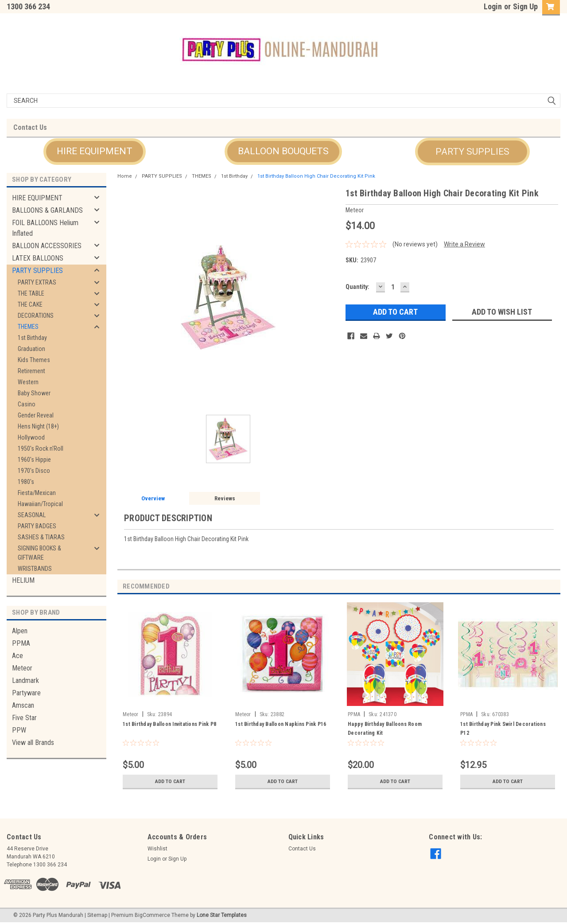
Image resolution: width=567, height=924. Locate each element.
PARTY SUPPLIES (472, 152)
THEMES (28, 327)
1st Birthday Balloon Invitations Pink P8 (169, 724)
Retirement (31, 371)
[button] (95, 152)
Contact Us (30, 127)
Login (493, 6)
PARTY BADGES (37, 526)
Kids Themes (34, 360)
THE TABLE (31, 293)
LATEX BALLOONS (38, 258)
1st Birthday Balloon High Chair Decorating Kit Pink (316, 176)
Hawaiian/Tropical (40, 504)
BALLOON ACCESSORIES (47, 246)
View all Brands (33, 743)
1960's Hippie (34, 460)
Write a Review (464, 244)
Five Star (24, 718)
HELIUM (23, 580)
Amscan (23, 705)
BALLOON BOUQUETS (283, 151)
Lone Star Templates (222, 915)
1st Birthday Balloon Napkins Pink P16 (281, 724)
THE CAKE (30, 304)
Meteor (22, 668)
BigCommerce (152, 915)
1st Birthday (32, 338)
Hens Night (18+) (38, 426)
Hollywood (31, 437)
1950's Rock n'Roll (41, 448)
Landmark (25, 680)
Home (125, 176)
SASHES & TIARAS (41, 537)
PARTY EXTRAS (37, 282)
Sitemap (97, 915)
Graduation (31, 349)
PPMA (21, 643)
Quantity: (357, 287)
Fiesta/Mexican (37, 493)
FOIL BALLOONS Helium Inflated (45, 228)
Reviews (225, 498)
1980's (26, 482)
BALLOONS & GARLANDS (47, 210)
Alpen (20, 631)
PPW (19, 730)
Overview (153, 498)
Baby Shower (34, 393)
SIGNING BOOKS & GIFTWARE (39, 553)
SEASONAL (32, 515)
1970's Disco (34, 471)
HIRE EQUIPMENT (95, 151)
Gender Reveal (36, 415)
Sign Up (525, 6)
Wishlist (157, 849)
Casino (27, 404)
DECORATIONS (36, 316)
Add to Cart (170, 781)
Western (28, 382)
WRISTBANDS (35, 569)
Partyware (26, 693)
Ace (17, 656)
